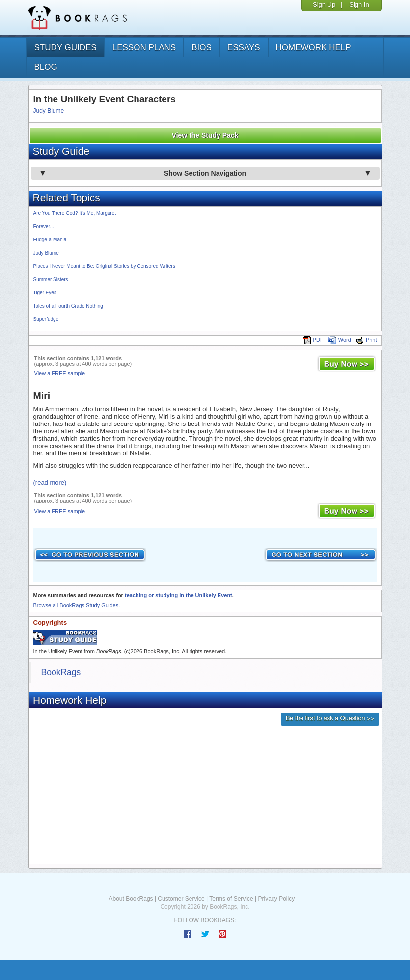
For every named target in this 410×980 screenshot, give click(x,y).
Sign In (359, 5)
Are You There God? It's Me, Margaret (75, 213)
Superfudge (46, 319)
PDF (313, 340)
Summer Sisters (51, 279)
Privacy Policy (276, 899)
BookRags (61, 672)
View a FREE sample (60, 373)
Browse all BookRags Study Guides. (77, 605)
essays (244, 47)
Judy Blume (49, 111)
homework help (314, 47)
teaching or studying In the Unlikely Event (178, 595)
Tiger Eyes (45, 293)
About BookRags (131, 899)
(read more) (50, 483)
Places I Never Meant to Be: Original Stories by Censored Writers (104, 266)
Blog (46, 67)
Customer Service (181, 899)
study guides (66, 47)
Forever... (44, 226)
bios (202, 47)
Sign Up (324, 5)
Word (340, 340)
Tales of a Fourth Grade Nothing (68, 306)
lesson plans (144, 47)
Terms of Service (231, 899)
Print (367, 340)
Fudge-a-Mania (50, 240)
